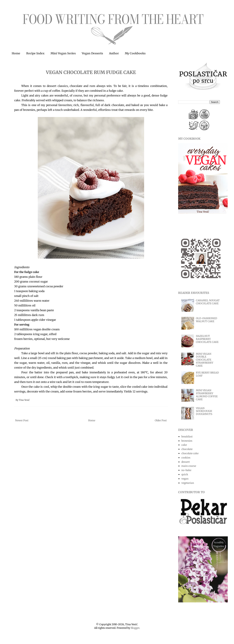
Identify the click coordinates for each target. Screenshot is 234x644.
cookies (186, 458)
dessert (186, 462)
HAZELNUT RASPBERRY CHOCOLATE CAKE (207, 339)
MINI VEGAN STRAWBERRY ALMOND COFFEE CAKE (207, 395)
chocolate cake (190, 453)
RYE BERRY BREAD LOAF (207, 374)
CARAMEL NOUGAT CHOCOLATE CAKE (208, 302)
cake (184, 445)
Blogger (135, 628)
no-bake (186, 470)
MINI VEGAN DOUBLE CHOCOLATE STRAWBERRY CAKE (205, 360)
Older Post (161, 420)
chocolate (187, 449)
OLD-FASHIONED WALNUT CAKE (207, 320)
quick (185, 474)
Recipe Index (35, 53)
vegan (185, 479)
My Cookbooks (135, 53)
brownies (187, 441)
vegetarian (188, 483)
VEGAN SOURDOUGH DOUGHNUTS (204, 411)
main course (189, 466)
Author (114, 53)
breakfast (187, 437)
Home (16, 53)
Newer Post (22, 420)
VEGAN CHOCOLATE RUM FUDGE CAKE (91, 72)
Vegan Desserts (92, 53)
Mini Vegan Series (63, 53)
